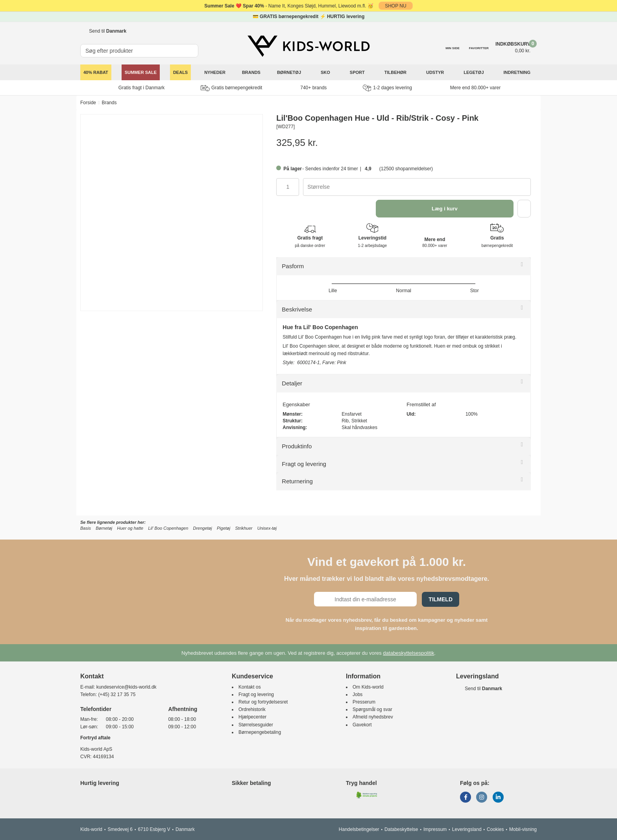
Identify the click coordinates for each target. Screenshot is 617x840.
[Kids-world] (308, 46)
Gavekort (362, 725)
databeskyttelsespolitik (408, 653)
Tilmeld (441, 599)
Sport (358, 72)
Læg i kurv (445, 209)
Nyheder (215, 72)
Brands (251, 72)
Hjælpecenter (252, 717)
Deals (180, 72)
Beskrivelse (297, 309)
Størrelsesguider (256, 725)
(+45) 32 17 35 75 (117, 694)
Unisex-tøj (267, 528)
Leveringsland (467, 829)
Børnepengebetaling (260, 732)
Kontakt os (250, 687)
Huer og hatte (130, 528)
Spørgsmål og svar (372, 709)
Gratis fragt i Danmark (141, 88)
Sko (326, 72)
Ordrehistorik (252, 709)
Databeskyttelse (401, 829)
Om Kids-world (368, 687)
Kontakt (92, 676)
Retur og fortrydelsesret (263, 702)
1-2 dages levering (387, 88)
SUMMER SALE (141, 72)
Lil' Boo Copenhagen (168, 528)
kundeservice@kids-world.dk (127, 687)
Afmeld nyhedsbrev (373, 717)
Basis (86, 528)
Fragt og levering (304, 464)
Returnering (297, 481)
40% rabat (96, 72)
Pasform (293, 266)
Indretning (518, 72)
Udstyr (436, 72)
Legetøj (474, 72)
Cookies (495, 829)
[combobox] (417, 187)
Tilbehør (396, 72)
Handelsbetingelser (359, 829)
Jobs (357, 694)
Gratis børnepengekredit (231, 88)
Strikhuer (244, 528)
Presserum (364, 702)
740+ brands (313, 88)
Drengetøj (202, 528)
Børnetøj (290, 72)
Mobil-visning (523, 829)
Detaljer (292, 383)
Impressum (435, 829)
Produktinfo (297, 446)
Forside (88, 103)
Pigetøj (224, 528)
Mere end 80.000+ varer (475, 88)
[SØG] (193, 47)
